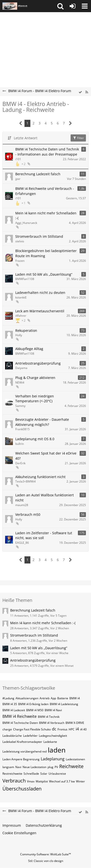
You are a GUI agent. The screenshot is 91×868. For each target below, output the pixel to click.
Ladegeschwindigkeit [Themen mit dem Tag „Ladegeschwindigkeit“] (53, 736)
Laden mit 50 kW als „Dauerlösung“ (44, 274)
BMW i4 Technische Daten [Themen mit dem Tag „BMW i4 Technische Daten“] (20, 723)
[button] (60, 6)
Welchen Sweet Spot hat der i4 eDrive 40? (46, 456)
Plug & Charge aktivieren (35, 378)
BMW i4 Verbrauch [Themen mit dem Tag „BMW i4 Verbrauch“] (52, 723)
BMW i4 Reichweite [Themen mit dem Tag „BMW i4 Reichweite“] (20, 716)
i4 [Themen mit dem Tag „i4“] (77, 729)
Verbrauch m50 (28, 514)
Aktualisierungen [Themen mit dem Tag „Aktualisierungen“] (27, 698)
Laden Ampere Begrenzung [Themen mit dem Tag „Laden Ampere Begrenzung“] (21, 759)
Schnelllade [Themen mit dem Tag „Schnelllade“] (31, 774)
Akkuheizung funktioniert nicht (40, 477)
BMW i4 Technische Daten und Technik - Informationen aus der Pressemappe (47, 152)
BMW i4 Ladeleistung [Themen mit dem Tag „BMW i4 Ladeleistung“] (64, 704)
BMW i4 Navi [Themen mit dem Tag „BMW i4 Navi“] (53, 710)
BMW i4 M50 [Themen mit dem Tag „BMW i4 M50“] (35, 710)
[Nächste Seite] (70, 123)
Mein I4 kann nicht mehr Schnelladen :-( (46, 216)
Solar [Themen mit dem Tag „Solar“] (44, 774)
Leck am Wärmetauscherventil (40, 311)
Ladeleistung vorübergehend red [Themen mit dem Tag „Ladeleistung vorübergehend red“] (25, 751)
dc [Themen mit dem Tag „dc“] (54, 729)
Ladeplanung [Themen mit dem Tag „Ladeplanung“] (53, 759)
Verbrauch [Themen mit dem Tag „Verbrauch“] (14, 781)
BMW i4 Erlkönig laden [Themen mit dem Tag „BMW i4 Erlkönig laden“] (33, 704)
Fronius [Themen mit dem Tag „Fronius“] (62, 729)
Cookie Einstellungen (19, 833)
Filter (78, 138)
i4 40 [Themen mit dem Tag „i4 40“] (83, 729)
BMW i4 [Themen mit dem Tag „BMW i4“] (75, 698)
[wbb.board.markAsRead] (80, 92)
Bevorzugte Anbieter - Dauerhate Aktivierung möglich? (42, 422)
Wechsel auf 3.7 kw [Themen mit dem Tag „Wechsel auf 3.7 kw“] (62, 781)
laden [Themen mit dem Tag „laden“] (57, 750)
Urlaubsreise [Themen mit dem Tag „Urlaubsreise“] (57, 774)
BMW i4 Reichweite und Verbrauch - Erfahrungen (45, 191)
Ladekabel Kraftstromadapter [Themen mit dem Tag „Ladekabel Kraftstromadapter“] (22, 742)
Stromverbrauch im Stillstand (39, 236)
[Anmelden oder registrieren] (73, 6)
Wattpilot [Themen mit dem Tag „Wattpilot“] (42, 781)
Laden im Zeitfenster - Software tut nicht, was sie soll (44, 535)
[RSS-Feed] (87, 92)
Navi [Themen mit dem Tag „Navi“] (18, 767)
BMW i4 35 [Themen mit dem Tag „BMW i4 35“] (10, 704)
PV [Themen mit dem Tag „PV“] (56, 767)
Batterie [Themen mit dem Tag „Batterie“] (63, 698)
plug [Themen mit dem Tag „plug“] (50, 767)
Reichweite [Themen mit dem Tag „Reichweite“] (71, 766)
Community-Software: (45, 854)
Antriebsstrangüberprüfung (38, 363)
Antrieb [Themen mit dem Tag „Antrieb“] (45, 698)
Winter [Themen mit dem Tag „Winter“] (80, 781)
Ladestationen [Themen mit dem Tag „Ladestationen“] (75, 759)
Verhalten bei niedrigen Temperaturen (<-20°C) (35, 399)
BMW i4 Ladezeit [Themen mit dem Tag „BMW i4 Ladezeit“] (14, 710)
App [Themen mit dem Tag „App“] (53, 698)
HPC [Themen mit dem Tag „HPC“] (72, 729)
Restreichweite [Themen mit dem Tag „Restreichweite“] (12, 774)
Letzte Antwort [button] (26, 138)
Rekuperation (26, 330)
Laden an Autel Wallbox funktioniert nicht (45, 498)
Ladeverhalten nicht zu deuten (40, 293)
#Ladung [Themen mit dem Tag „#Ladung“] (8, 698)
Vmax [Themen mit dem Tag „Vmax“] (31, 781)
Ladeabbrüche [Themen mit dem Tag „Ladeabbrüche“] (12, 736)
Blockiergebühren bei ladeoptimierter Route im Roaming (46, 253)
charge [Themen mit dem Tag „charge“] (7, 729)
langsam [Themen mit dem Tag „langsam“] (8, 767)
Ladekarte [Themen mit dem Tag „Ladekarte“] (50, 742)
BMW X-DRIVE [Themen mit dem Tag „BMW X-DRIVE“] (75, 723)
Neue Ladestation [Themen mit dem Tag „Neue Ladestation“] (34, 767)
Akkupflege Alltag (29, 349)
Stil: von (46, 861)
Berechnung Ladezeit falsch (38, 174)
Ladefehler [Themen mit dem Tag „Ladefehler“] (30, 736)
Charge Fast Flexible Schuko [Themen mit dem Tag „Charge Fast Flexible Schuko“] (32, 729)
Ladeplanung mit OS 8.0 (35, 439)
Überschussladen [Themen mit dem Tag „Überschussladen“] (22, 789)
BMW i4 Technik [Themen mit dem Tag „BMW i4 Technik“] (49, 717)
